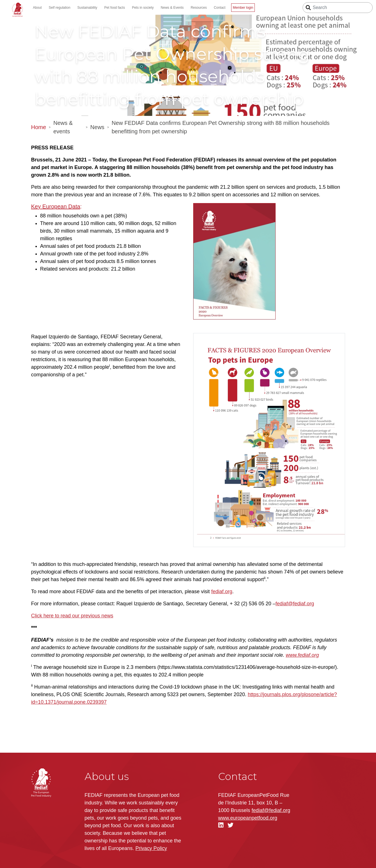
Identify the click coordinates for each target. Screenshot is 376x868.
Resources (199, 8)
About (37, 8)
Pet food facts (115, 8)
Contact (219, 8)
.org (248, 818)
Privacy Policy (151, 848)
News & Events (172, 8)
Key (37, 206)
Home (39, 127)
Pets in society (143, 8)
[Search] (338, 8)
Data (73, 206)
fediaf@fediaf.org (295, 604)
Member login (243, 8)
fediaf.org (222, 592)
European (55, 206)
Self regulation (59, 8)
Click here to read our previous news (72, 616)
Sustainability (87, 8)
